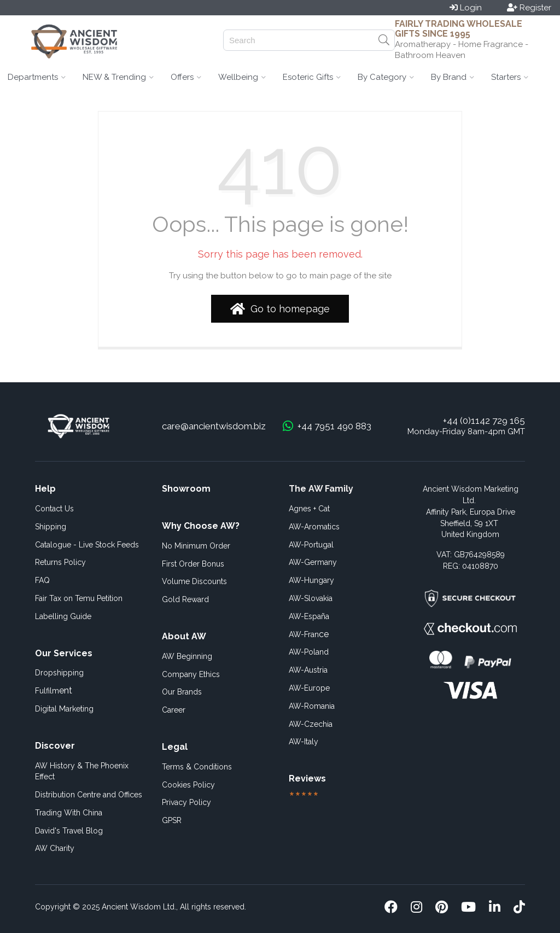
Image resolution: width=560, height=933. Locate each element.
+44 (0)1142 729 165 (484, 421)
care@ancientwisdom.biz (214, 426)
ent (54, 690)
